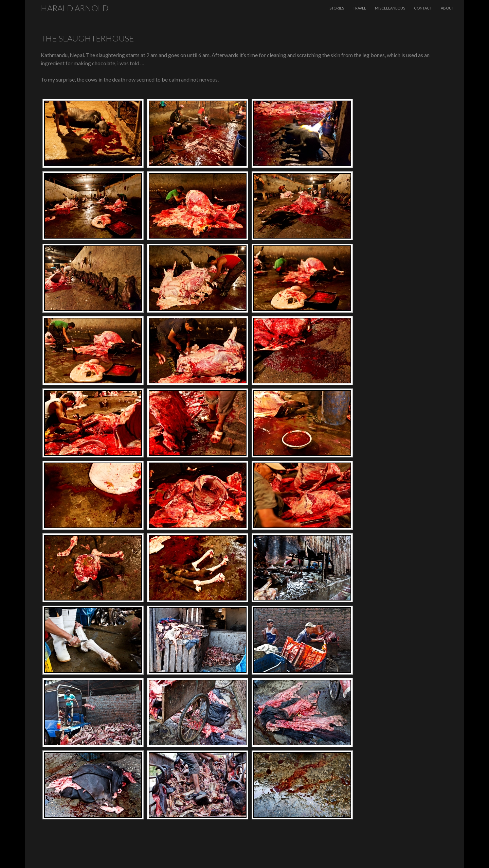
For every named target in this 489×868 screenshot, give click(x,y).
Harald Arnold (75, 8)
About (447, 8)
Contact (423, 8)
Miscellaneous (390, 8)
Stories (337, 8)
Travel (359, 8)
